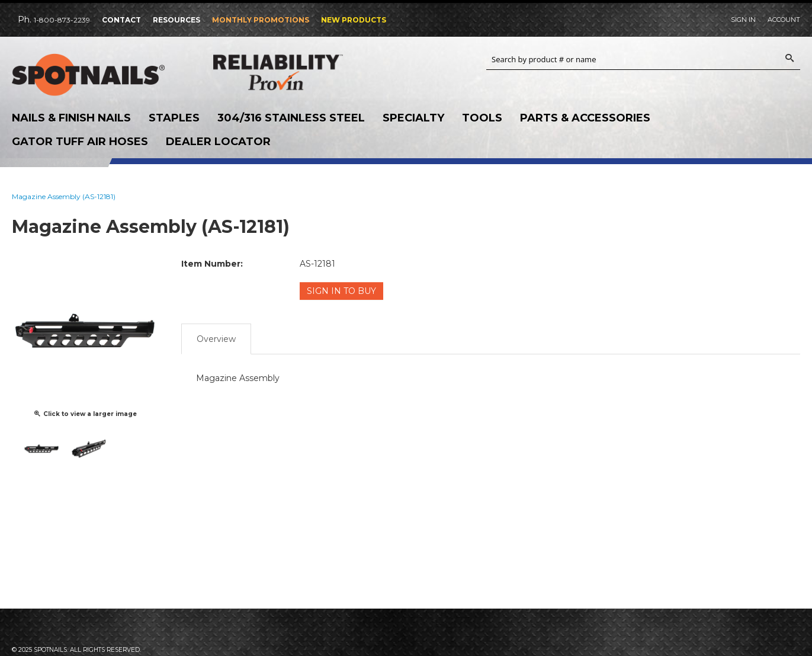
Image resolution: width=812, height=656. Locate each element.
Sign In (743, 20)
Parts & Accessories (585, 118)
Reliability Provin (302, 72)
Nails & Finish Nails (71, 118)
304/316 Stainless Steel (291, 118)
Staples (174, 118)
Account (784, 20)
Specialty (413, 118)
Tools (482, 118)
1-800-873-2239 (62, 20)
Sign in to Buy (341, 291)
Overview (216, 339)
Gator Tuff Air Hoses (80, 142)
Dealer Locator (218, 142)
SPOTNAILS (101, 75)
